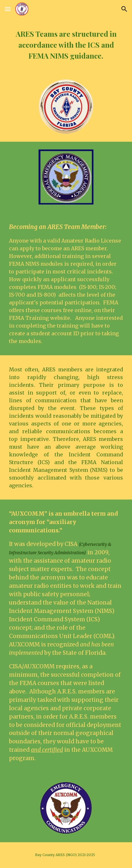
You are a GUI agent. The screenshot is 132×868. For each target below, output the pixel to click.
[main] (66, 45)
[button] (8, 9)
